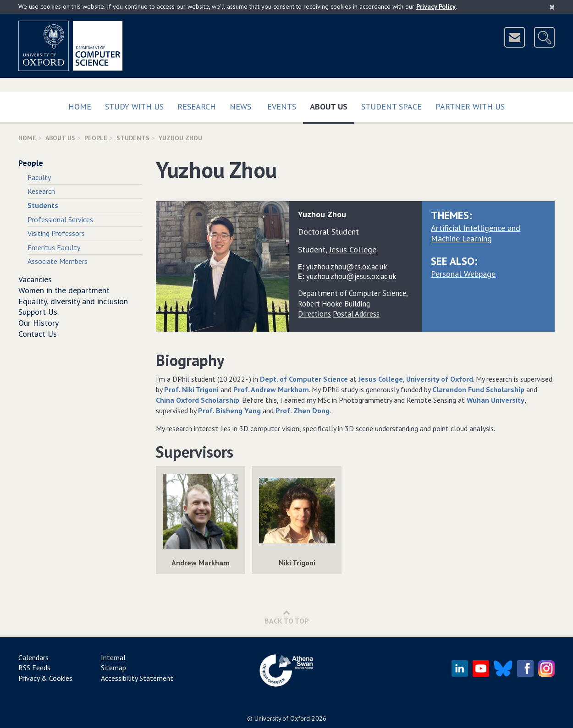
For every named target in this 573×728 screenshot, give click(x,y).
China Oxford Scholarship (198, 400)
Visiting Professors (56, 233)
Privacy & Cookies (45, 678)
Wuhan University (496, 400)
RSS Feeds (34, 668)
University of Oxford (440, 379)
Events (282, 107)
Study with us (134, 107)
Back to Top (287, 617)
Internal (113, 657)
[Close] (552, 7)
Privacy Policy (436, 6)
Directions (314, 314)
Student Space (391, 107)
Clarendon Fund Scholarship (478, 389)
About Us (332, 105)
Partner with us (470, 107)
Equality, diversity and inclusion (73, 301)
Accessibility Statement (137, 678)
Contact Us (38, 334)
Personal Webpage (463, 274)
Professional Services (60, 219)
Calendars (33, 657)
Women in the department (64, 290)
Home (80, 107)
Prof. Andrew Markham (271, 389)
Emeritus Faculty (54, 247)
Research (197, 107)
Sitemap (113, 668)
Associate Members (58, 261)
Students (133, 138)
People (96, 138)
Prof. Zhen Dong (303, 411)
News (240, 107)
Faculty (39, 177)
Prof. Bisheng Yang (229, 411)
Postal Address (356, 314)
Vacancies (35, 279)
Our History (39, 323)
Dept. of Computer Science (304, 379)
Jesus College (381, 379)
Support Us (38, 312)
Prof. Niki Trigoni (191, 389)
